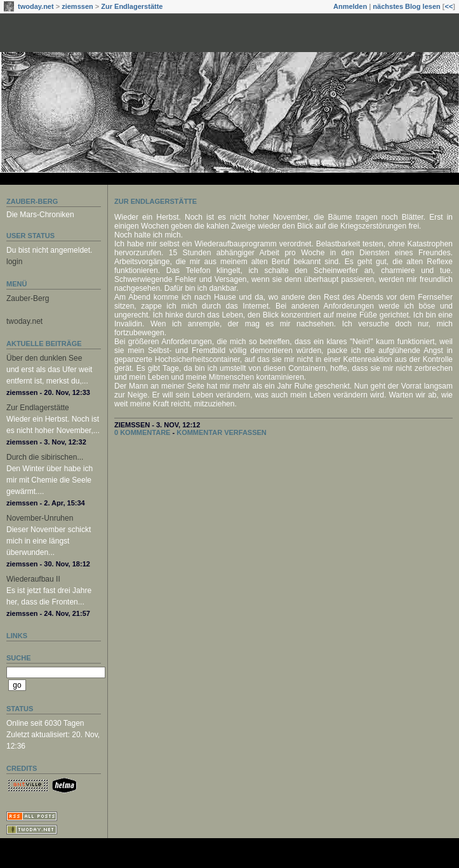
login (14, 262)
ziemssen (77, 6)
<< (449, 6)
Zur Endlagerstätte (132, 6)
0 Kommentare (142, 432)
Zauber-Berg (32, 201)
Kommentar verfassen (222, 432)
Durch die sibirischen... (45, 457)
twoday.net (36, 6)
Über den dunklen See (44, 358)
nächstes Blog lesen (406, 6)
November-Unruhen (40, 518)
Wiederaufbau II (33, 579)
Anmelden (350, 6)
